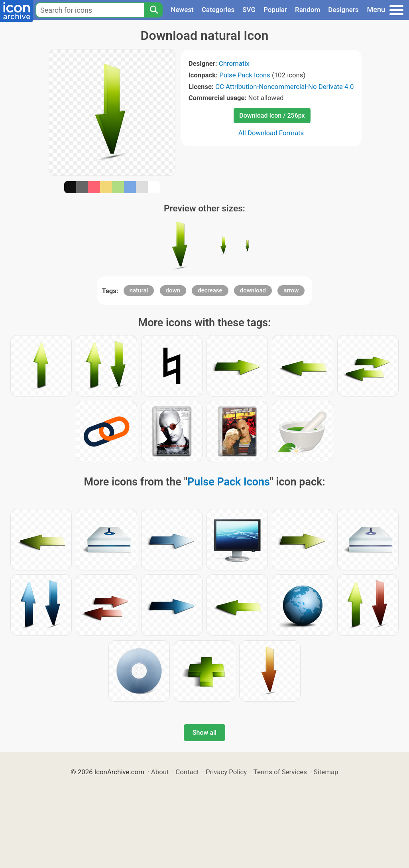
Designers (343, 10)
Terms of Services (280, 772)
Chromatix (234, 63)
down (173, 290)
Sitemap (326, 772)
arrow (291, 290)
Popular (275, 10)
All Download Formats (271, 133)
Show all (204, 733)
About (160, 772)
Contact (187, 772)
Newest (182, 10)
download (253, 290)
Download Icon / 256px (272, 115)
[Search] (153, 10)
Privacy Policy (226, 772)
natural (139, 290)
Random (308, 10)
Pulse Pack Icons (245, 75)
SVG (249, 10)
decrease (210, 290)
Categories (218, 10)
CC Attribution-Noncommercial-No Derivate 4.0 (284, 87)
